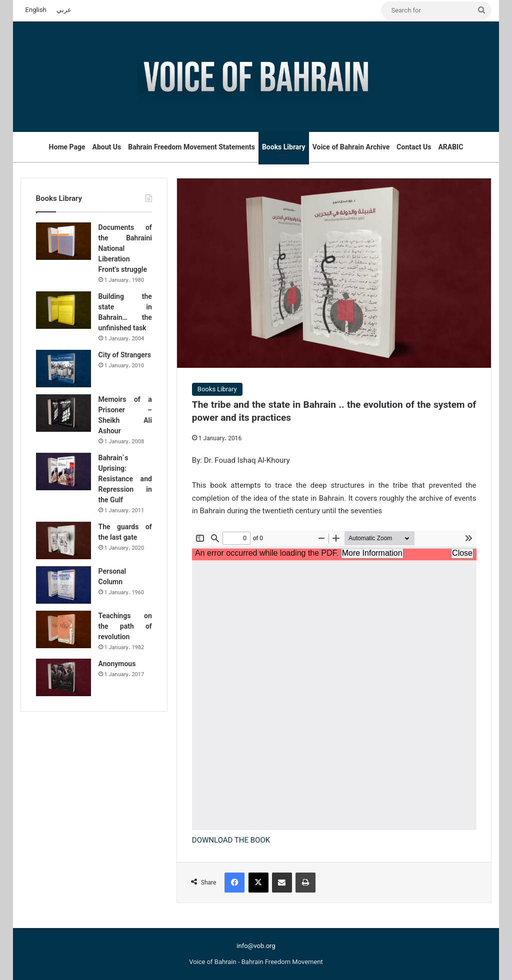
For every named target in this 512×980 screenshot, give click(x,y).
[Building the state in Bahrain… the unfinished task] (63, 310)
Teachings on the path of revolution (125, 626)
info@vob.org (256, 946)
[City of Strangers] (63, 369)
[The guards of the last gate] (63, 540)
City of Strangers (125, 355)
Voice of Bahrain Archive (351, 147)
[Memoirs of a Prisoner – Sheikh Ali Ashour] (63, 413)
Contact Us (414, 147)
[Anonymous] (63, 677)
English (36, 10)
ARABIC (450, 147)
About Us (107, 147)
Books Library (284, 147)
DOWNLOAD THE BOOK (231, 840)
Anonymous (117, 664)
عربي (64, 10)
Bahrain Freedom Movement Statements (191, 147)
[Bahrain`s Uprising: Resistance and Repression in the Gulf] (63, 472)
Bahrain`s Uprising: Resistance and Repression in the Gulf (125, 479)
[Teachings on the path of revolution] (63, 629)
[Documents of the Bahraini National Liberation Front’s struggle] (63, 241)
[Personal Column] (63, 585)
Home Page (67, 147)
